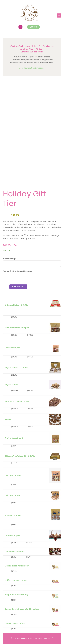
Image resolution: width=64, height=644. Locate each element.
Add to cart (18, 287)
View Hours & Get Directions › (32, 68)
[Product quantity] (6, 287)
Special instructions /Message (17, 271)
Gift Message (10, 259)
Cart (33, 27)
